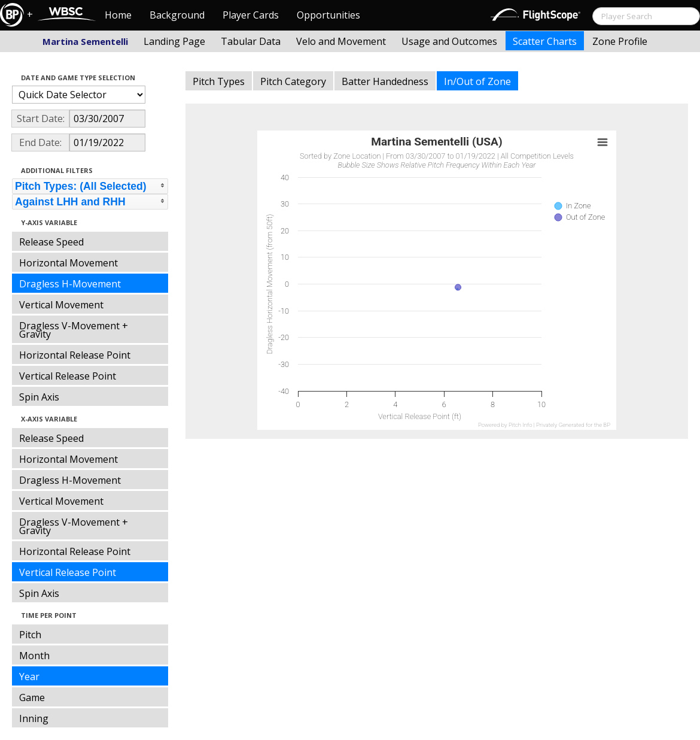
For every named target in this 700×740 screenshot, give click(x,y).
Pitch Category (293, 81)
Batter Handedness (385, 81)
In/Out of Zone (477, 81)
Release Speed (51, 242)
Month (34, 656)
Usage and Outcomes (449, 41)
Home (118, 15)
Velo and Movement (341, 41)
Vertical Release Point (68, 376)
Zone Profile (620, 41)
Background (177, 15)
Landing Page (174, 41)
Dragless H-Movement (70, 284)
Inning (34, 718)
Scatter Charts (545, 41)
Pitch (30, 635)
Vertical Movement (61, 305)
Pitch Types (219, 81)
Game (32, 697)
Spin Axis (39, 397)
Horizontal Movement (69, 263)
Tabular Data (251, 41)
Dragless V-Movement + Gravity (74, 330)
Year (29, 677)
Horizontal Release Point (75, 355)
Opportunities (328, 15)
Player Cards (251, 15)
